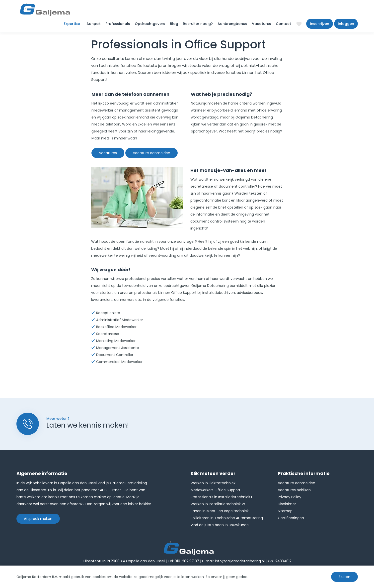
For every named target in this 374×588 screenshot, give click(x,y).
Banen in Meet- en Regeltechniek (220, 511)
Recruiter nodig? (198, 24)
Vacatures (262, 24)
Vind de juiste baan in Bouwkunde (220, 525)
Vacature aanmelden (151, 153)
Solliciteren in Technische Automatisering (227, 518)
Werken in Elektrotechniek (213, 483)
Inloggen (346, 24)
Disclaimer (287, 504)
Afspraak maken (38, 519)
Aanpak (94, 24)
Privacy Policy (290, 497)
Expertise (72, 24)
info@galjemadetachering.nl (240, 561)
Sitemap (285, 511)
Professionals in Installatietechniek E (222, 497)
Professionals (118, 24)
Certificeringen (291, 518)
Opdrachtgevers (150, 24)
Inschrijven (320, 24)
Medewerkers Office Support (216, 490)
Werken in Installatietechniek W (218, 504)
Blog (174, 24)
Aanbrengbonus (232, 24)
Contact (283, 24)
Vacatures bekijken (294, 490)
